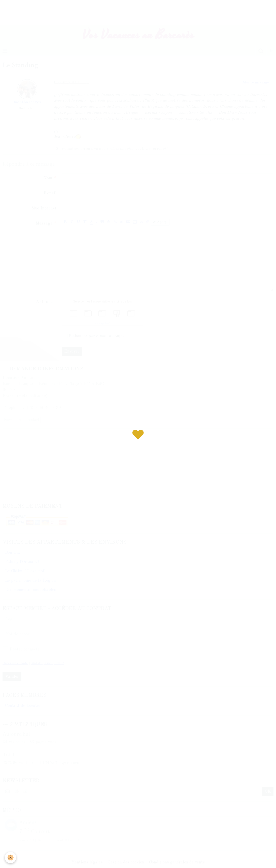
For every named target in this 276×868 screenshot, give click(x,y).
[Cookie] (11, 858)
